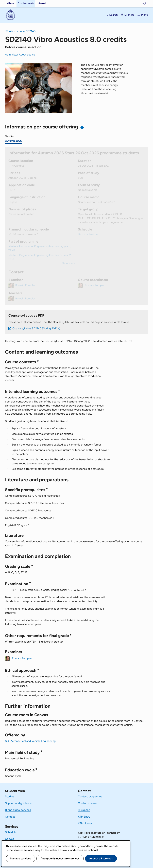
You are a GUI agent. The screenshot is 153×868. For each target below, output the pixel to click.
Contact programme (90, 796)
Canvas (9, 839)
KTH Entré (84, 817)
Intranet (42, 3)
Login (144, 3)
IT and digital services (18, 810)
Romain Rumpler (22, 658)
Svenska (129, 15)
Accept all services (101, 859)
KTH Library (85, 823)
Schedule (11, 832)
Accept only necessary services (60, 859)
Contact (10, 817)
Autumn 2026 (13, 141)
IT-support (84, 810)
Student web (26, 3)
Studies (10, 796)
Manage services (20, 859)
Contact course (87, 803)
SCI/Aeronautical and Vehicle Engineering (30, 741)
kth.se (10, 3)
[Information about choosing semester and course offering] (82, 128)
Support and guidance (18, 803)
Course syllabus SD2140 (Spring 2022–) (36, 328)
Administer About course (20, 55)
